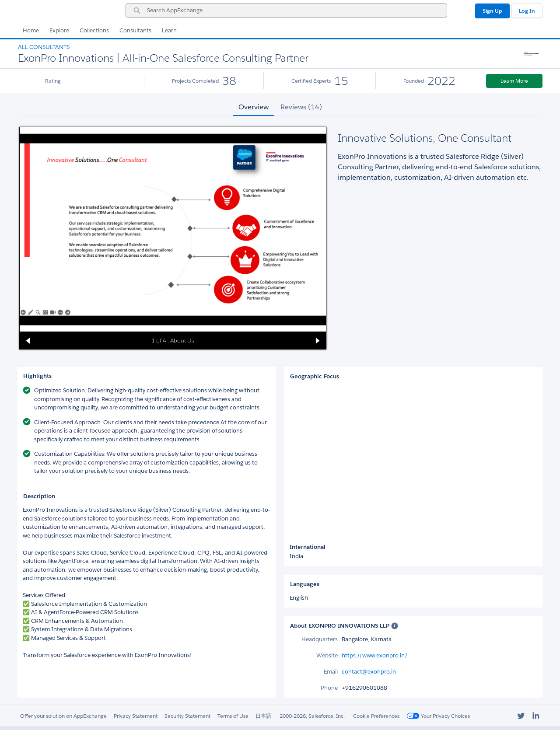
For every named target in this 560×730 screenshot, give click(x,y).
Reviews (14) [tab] (301, 107)
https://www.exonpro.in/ (375, 655)
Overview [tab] (254, 107)
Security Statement (187, 716)
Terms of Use (233, 716)
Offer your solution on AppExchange (63, 716)
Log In (527, 11)
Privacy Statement (136, 716)
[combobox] (286, 10)
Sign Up (492, 11)
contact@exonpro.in (369, 672)
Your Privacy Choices (438, 716)
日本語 (263, 716)
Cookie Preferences (376, 716)
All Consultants (44, 47)
